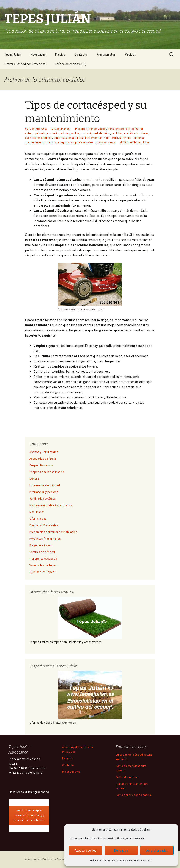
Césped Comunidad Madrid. (47, 472)
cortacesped (116, 129)
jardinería (125, 138)
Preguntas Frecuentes (44, 525)
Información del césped (45, 485)
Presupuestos (106, 54)
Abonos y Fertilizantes (44, 452)
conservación (98, 129)
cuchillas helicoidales (39, 138)
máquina (51, 142)
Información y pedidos (44, 492)
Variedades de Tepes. (43, 565)
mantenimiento (35, 142)
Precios (60, 54)
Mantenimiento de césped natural (51, 505)
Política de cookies (100, 860)
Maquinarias (62, 129)
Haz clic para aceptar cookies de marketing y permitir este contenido (29, 815)
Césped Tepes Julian (136, 142)
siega (112, 142)
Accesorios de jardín (43, 459)
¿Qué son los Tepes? (42, 572)
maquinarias (66, 142)
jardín (114, 138)
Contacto (81, 54)
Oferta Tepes (38, 519)
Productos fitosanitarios (45, 539)
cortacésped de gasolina (63, 133)
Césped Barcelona (41, 465)
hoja (107, 138)
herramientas (94, 138)
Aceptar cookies (86, 850)
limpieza (138, 138)
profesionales (84, 142)
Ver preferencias (157, 850)
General (34, 479)
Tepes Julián (13, 54)
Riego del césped (41, 545)
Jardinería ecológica (42, 499)
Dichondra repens (127, 777)
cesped (82, 129)
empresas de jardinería (69, 138)
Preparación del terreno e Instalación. (54, 532)
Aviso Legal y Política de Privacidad (131, 860)
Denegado (121, 850)
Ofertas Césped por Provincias (25, 64)
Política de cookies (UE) (70, 64)
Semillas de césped (42, 552)
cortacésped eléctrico (96, 133)
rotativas (101, 142)
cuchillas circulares (136, 133)
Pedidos (130, 54)
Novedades (38, 54)
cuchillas (117, 133)
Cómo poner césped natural (134, 795)
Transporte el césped (43, 559)
